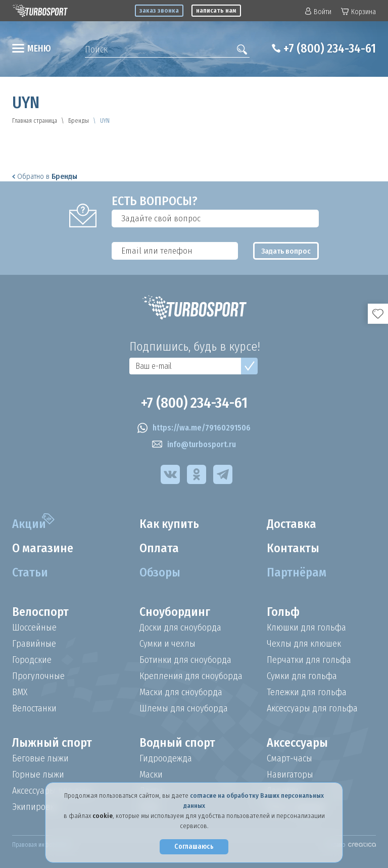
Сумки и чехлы (167, 644)
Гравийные (34, 644)
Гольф (283, 612)
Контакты (293, 548)
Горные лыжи (38, 775)
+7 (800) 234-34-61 (330, 49)
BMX (20, 692)
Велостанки (34, 708)
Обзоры (160, 572)
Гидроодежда (166, 758)
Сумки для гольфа (302, 676)
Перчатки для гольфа (309, 660)
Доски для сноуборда (180, 628)
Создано (350, 845)
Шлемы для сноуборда (184, 708)
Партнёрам (297, 572)
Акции (29, 524)
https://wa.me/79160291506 (194, 428)
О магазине (43, 548)
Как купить (169, 524)
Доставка (292, 524)
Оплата (159, 548)
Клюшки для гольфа (306, 628)
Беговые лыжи (40, 758)
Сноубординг (175, 612)
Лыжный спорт (52, 743)
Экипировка (35, 807)
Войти (318, 12)
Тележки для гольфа (307, 692)
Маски (151, 775)
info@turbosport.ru (194, 445)
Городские (32, 660)
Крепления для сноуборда (191, 676)
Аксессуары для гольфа (312, 708)
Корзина (358, 12)
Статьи (30, 572)
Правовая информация (42, 845)
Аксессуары (297, 743)
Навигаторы (290, 775)
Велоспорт (40, 612)
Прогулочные (38, 676)
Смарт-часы (289, 758)
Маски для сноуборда (181, 692)
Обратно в (45, 176)
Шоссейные (34, 628)
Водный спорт (177, 743)
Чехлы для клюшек (304, 644)
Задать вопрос (286, 251)
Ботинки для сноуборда (185, 660)
